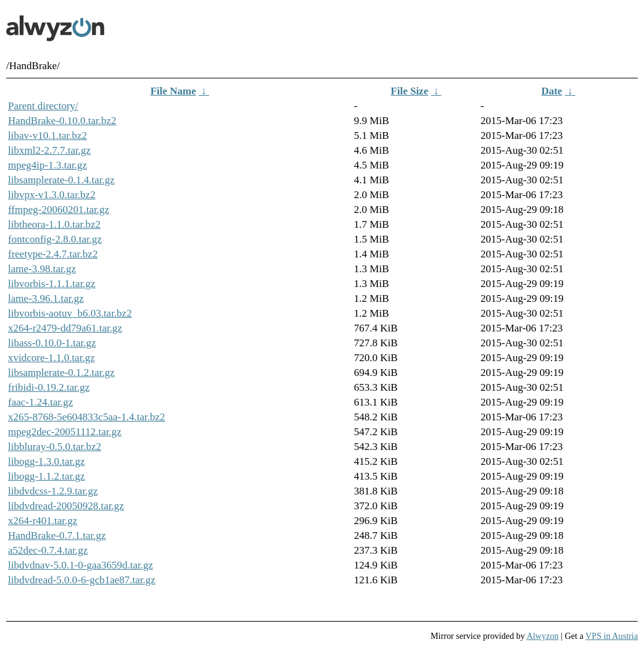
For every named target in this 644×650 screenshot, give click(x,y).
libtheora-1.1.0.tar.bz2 (54, 224)
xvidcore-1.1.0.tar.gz (52, 358)
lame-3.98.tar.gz (42, 269)
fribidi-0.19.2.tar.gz (49, 387)
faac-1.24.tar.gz (40, 402)
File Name (173, 91)
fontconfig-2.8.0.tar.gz (55, 239)
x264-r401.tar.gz (43, 521)
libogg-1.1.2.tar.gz (47, 476)
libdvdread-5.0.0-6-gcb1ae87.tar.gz (82, 580)
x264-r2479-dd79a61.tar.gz (65, 328)
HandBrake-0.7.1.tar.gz (57, 535)
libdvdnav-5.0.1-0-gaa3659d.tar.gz (80, 565)
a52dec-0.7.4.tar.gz (48, 550)
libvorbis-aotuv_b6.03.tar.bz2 (70, 313)
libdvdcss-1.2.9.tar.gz (53, 491)
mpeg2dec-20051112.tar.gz (65, 432)
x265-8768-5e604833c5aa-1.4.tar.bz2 (86, 417)
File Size (409, 91)
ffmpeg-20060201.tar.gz (59, 210)
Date (551, 91)
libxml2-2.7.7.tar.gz (49, 150)
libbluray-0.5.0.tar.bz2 (55, 447)
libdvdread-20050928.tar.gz (66, 506)
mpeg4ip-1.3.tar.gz (47, 165)
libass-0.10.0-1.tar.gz (52, 343)
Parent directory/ (43, 106)
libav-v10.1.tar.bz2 (47, 135)
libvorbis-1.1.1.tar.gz (52, 284)
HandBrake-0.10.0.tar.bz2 (62, 121)
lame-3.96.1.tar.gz (46, 298)
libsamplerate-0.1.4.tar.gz (61, 180)
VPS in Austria (612, 636)
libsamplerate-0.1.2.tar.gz (61, 373)
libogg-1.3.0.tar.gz (47, 461)
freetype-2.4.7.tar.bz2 (53, 254)
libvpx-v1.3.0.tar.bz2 (52, 195)
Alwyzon (543, 636)
